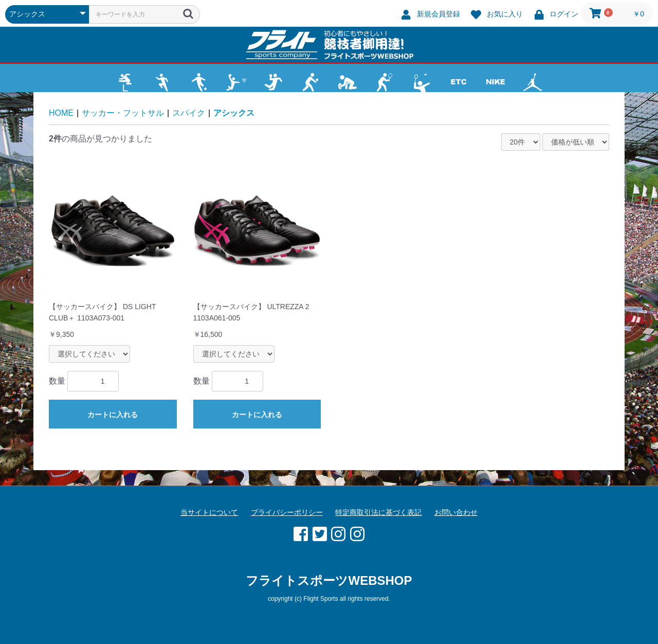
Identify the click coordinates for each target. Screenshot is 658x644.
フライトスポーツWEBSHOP (329, 580)
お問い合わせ (456, 512)
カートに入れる (113, 415)
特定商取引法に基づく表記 (378, 512)
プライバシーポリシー (287, 512)
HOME (61, 113)
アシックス (234, 113)
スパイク (189, 113)
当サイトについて (209, 512)
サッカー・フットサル (123, 113)
